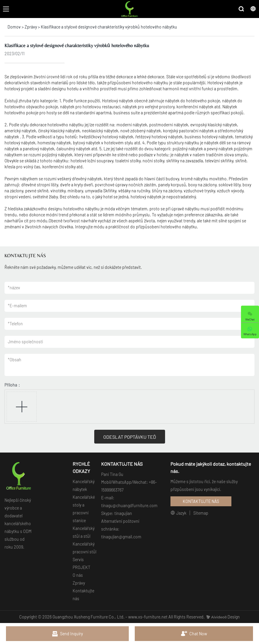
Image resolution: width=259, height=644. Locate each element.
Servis (78, 560)
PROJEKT (81, 567)
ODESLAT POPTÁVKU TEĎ (130, 437)
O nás (78, 575)
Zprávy (31, 27)
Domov (14, 27)
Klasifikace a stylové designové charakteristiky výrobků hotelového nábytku (109, 27)
